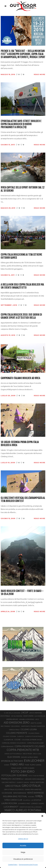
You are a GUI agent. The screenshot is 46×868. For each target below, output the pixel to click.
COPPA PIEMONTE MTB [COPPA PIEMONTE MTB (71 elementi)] (23, 750)
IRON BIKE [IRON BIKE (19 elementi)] (31, 797)
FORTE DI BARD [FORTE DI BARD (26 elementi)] (28, 768)
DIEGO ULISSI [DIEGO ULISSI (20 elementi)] (37, 754)
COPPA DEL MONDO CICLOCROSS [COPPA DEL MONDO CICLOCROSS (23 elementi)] (14, 743)
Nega (23, 852)
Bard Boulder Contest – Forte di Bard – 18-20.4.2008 (22, 592)
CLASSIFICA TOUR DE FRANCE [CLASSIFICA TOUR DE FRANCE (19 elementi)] (34, 736)
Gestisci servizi (23, 839)
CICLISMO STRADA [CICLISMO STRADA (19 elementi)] (34, 733)
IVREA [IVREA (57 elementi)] (39, 796)
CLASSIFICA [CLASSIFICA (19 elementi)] (20, 736)
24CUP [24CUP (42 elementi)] (25, 712)
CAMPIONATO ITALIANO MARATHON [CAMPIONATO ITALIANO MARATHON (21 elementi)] (33, 726)
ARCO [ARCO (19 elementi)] (37, 719)
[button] (42, 816)
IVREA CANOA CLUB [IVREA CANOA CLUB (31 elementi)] (13, 800)
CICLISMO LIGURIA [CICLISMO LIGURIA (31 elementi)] (29, 729)
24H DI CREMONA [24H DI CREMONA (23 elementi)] (35, 713)
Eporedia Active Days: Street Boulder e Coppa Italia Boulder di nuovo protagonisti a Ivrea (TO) (21, 124)
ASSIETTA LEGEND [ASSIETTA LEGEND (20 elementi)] (36, 723)
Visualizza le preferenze (23, 859)
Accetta (23, 845)
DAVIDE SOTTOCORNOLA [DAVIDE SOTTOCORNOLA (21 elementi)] (13, 754)
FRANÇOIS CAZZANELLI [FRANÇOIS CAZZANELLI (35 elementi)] (12, 779)
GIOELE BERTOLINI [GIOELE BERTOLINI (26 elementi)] (37, 782)
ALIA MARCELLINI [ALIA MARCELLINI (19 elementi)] (40, 716)
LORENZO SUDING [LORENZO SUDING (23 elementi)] (38, 803)
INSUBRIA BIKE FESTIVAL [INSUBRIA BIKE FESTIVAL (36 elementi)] (15, 796)
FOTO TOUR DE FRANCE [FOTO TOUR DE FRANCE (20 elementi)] (36, 776)
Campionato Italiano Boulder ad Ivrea (20, 378)
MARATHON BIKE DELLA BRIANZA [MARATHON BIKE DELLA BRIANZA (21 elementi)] (31, 807)
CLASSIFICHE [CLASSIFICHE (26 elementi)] (9, 740)
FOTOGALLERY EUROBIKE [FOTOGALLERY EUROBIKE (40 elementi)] (14, 775)
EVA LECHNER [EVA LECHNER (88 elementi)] (34, 760)
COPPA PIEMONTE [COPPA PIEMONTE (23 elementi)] (7, 746)
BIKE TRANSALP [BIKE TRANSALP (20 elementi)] (6, 726)
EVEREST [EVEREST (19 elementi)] (7, 765)
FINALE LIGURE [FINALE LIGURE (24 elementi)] (16, 768)
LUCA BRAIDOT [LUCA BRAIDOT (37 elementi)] (11, 807)
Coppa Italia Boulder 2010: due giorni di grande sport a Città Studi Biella (21, 316)
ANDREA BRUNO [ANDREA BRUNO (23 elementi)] (12, 719)
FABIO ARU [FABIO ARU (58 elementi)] (17, 764)
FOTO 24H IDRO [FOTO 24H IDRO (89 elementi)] (23, 771)
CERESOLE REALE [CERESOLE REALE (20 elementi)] (14, 730)
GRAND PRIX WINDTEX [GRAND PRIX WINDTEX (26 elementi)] (33, 789)
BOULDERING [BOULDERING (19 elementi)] (16, 726)
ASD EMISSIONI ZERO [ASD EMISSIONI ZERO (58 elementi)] (17, 722)
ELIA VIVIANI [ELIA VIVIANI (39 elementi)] (14, 757)
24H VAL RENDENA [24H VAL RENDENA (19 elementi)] (17, 716)
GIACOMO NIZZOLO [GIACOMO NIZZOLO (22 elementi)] (9, 782)
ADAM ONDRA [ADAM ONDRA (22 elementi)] (28, 716)
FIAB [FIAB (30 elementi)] (27, 765)
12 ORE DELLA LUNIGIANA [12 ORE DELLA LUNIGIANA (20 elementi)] (12, 713)
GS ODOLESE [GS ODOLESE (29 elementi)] (7, 793)
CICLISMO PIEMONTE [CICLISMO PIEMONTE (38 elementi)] (17, 733)
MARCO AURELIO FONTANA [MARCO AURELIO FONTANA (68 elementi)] (23, 810)
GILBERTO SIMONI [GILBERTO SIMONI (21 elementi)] (23, 782)
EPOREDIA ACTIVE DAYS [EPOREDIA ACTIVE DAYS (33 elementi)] (12, 761)
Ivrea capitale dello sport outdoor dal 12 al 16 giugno (23, 189)
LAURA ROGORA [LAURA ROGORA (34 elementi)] (9, 803)
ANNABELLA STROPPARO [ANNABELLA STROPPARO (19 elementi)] (27, 719)
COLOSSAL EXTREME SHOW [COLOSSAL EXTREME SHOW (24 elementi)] (32, 740)
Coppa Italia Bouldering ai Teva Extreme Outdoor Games (21, 256)
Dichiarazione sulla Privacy (28, 865)
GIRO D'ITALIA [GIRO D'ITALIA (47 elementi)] (13, 786)
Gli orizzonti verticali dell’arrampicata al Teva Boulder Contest (23, 499)
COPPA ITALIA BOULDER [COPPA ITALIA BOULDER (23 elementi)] (35, 743)
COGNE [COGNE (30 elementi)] (17, 740)
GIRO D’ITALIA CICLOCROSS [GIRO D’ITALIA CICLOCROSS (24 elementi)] (14, 789)
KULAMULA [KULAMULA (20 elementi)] (27, 800)
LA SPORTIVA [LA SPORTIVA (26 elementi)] (36, 800)
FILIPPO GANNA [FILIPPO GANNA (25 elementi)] (36, 765)
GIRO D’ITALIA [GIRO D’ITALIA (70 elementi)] (31, 786)
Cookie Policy (13, 865)
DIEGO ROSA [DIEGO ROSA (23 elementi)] (27, 754)
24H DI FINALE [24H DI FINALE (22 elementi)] (5, 716)
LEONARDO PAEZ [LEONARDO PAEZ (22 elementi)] (24, 803)
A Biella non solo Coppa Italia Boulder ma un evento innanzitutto (22, 286)
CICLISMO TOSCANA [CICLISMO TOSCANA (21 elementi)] (9, 736)
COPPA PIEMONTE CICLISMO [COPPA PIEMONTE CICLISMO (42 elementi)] (30, 746)
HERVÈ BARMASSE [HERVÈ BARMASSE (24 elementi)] (20, 793)
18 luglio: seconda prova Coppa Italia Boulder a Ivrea (20, 444)
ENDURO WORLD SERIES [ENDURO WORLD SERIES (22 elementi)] (29, 757)
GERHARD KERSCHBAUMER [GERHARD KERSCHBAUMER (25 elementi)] (34, 779)
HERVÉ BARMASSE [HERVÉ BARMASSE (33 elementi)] (35, 793)
